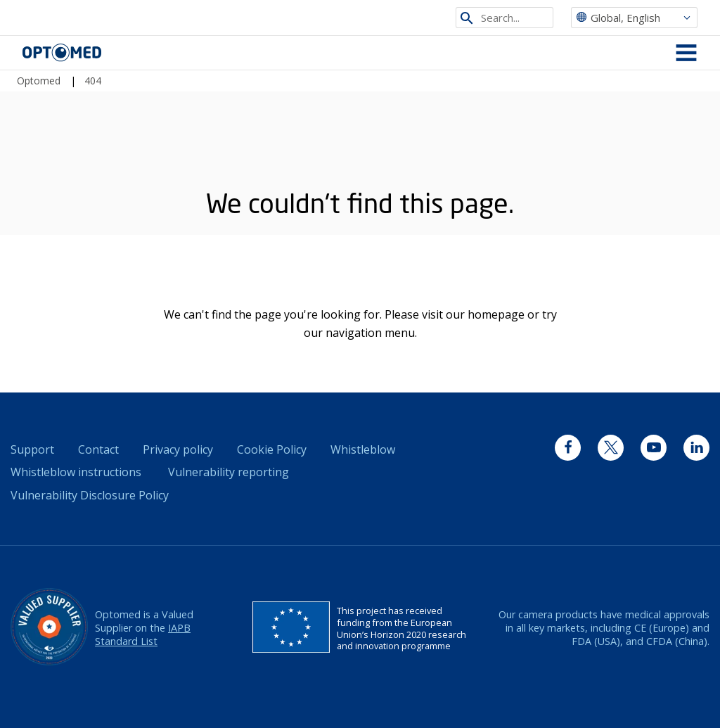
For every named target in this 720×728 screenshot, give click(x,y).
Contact (98, 449)
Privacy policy (178, 449)
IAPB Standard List (143, 634)
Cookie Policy (272, 449)
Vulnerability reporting (229, 472)
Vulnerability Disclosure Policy (90, 495)
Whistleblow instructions (76, 472)
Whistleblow (363, 449)
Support (32, 449)
